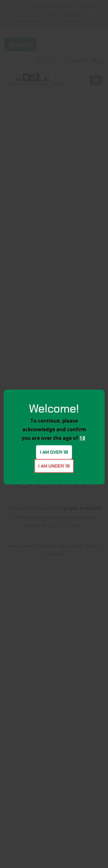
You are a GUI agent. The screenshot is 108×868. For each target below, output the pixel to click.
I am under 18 (54, 466)
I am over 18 (54, 452)
